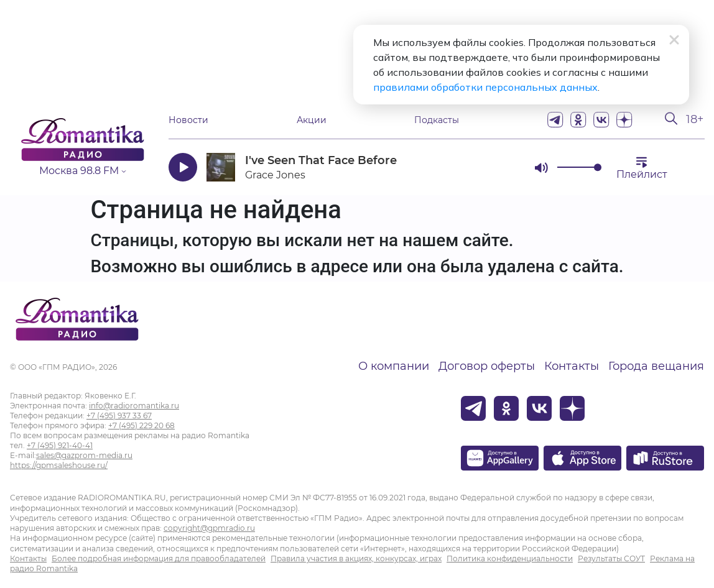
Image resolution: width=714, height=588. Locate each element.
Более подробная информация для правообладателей (159, 558)
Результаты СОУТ (611, 558)
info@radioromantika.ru (134, 406)
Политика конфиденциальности (510, 558)
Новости (188, 120)
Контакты (572, 366)
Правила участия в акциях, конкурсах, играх (356, 558)
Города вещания (656, 366)
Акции (312, 120)
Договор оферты (487, 366)
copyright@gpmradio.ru (209, 528)
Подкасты (437, 120)
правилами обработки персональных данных (485, 87)
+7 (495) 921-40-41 (60, 445)
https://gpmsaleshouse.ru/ (59, 465)
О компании (394, 366)
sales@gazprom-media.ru (84, 455)
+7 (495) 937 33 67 (119, 416)
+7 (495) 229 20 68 (141, 425)
